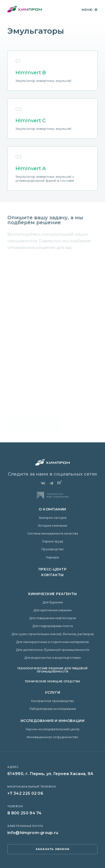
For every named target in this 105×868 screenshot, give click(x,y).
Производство (53, 549)
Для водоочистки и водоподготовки (52, 658)
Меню (90, 10)
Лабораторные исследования (53, 709)
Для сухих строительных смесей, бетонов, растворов (53, 634)
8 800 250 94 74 (25, 813)
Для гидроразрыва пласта (53, 626)
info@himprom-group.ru (33, 833)
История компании (53, 526)
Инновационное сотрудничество (52, 737)
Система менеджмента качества (53, 533)
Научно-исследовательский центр (53, 729)
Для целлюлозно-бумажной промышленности (53, 650)
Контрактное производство (53, 701)
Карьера (52, 557)
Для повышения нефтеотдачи (53, 618)
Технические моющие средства (53, 681)
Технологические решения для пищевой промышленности (52, 670)
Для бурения (53, 602)
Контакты (52, 575)
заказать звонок (53, 849)
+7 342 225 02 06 (25, 793)
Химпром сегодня (53, 518)
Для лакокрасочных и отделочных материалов (52, 642)
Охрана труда (52, 541)
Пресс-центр (52, 569)
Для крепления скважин (52, 610)
